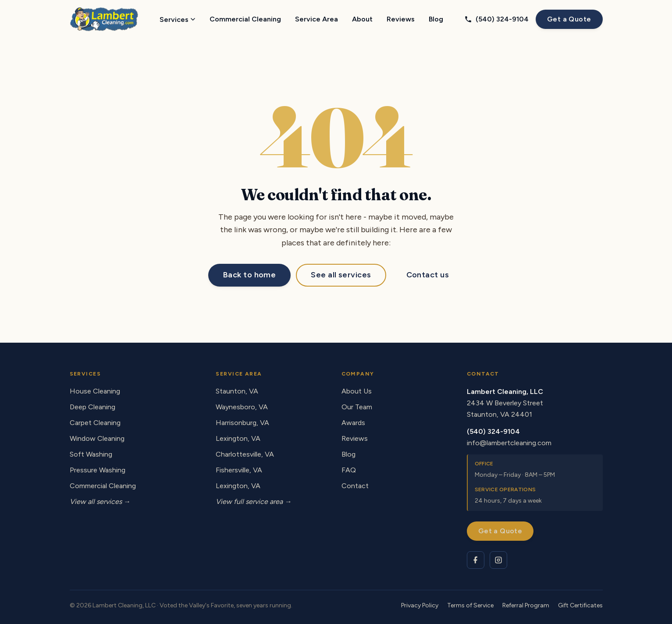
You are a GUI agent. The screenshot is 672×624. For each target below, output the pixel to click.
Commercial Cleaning (245, 19)
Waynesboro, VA (242, 407)
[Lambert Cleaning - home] (104, 19)
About (362, 19)
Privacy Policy (420, 605)
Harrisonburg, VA (242, 423)
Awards (353, 423)
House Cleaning (95, 391)
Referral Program (526, 605)
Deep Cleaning (92, 407)
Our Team (357, 407)
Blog (436, 19)
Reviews (401, 19)
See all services (341, 275)
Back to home (249, 275)
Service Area (316, 19)
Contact (355, 486)
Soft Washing (91, 454)
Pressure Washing (98, 470)
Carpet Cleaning (95, 423)
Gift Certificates (580, 605)
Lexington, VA (238, 438)
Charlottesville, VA (245, 454)
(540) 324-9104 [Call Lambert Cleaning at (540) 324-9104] (496, 19)
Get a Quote (569, 19)
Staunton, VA (237, 391)
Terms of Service (470, 605)
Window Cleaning (97, 438)
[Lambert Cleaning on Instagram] (498, 560)
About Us (357, 391)
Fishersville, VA (239, 470)
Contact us (428, 275)
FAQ (349, 470)
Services (178, 19)
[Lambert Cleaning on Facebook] (476, 560)
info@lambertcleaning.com (509, 443)
